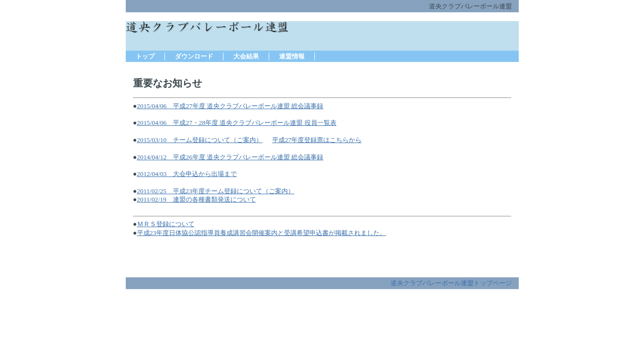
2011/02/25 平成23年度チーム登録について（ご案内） (216, 191)
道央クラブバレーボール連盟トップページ (451, 283)
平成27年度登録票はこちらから (317, 140)
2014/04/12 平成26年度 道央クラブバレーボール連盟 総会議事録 (230, 157)
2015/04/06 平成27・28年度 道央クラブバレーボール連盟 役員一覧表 (237, 123)
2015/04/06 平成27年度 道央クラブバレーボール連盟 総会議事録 (230, 106)
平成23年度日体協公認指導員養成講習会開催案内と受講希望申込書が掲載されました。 (262, 233)
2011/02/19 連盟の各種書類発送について (196, 199)
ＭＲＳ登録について (166, 224)
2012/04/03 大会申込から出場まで (187, 174)
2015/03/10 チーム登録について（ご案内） (200, 140)
